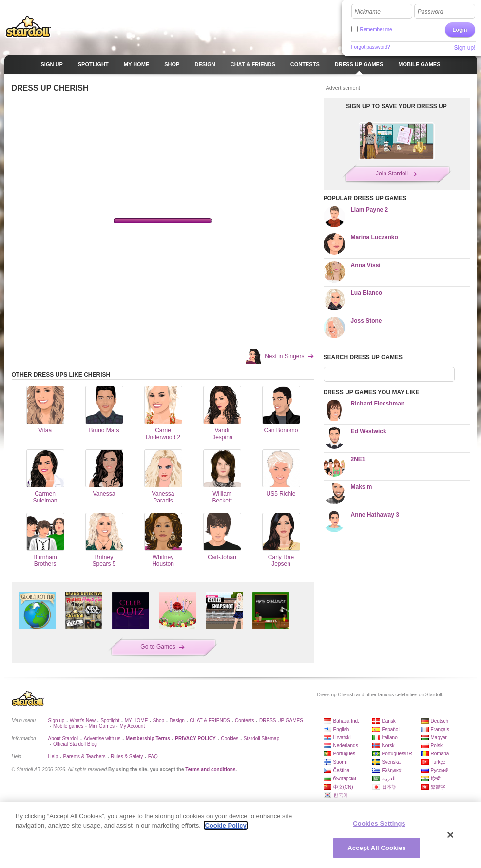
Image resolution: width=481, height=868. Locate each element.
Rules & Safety (127, 757)
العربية (389, 779)
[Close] (451, 835)
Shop (159, 721)
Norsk (388, 745)
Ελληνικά (392, 770)
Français (440, 729)
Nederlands (346, 745)
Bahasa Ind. (346, 721)
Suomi (340, 762)
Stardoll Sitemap (261, 739)
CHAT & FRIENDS (210, 721)
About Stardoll (64, 739)
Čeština (342, 770)
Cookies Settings (379, 823)
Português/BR (397, 754)
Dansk (389, 721)
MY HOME (136, 721)
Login (460, 30)
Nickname (368, 12)
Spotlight (110, 721)
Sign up (57, 721)
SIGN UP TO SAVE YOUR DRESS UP (396, 106)
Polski (437, 745)
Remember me (376, 29)
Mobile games (68, 726)
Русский (440, 770)
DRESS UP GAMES (281, 721)
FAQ (153, 757)
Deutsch (440, 721)
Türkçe (438, 762)
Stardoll (28, 26)
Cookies (230, 739)
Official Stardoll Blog (75, 744)
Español (391, 729)
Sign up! (464, 48)
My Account (132, 726)
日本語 (389, 787)
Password (431, 12)
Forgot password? (371, 47)
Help (53, 757)
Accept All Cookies (377, 848)
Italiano (390, 738)
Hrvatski (342, 738)
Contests (244, 721)
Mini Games (102, 726)
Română (440, 754)
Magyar (439, 738)
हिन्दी (436, 779)
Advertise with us (102, 739)
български (345, 779)
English (341, 729)
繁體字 (438, 787)
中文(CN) (343, 787)
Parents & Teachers (85, 757)
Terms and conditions (210, 769)
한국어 (341, 795)
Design (177, 721)
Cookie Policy (225, 825)
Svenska (391, 762)
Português (345, 754)
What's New (83, 721)
